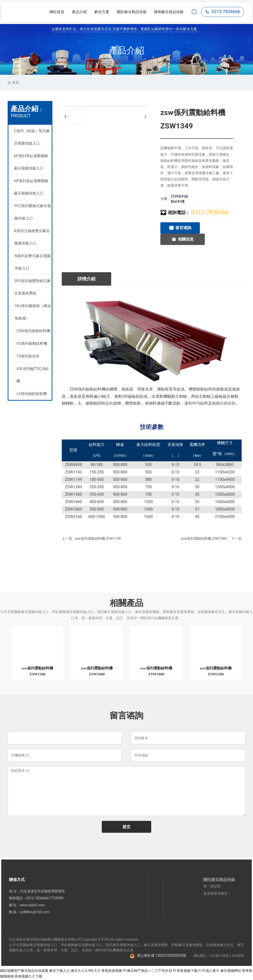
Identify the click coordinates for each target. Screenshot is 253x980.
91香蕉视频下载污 (187, 971)
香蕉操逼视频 (112, 971)
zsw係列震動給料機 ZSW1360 (204, 539)
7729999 (57, 899)
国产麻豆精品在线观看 (31, 971)
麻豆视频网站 (231, 971)
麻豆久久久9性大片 (86, 971)
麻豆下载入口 (60, 971)
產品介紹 (126, 50)
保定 (226, 956)
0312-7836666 (223, 12)
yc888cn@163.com (35, 913)
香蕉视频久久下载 (28, 977)
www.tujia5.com (32, 906)
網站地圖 (7, 971)
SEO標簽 (238, 956)
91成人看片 (211, 971)
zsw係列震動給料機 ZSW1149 (98, 539)
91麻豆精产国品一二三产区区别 (148, 971)
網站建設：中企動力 (208, 956)
